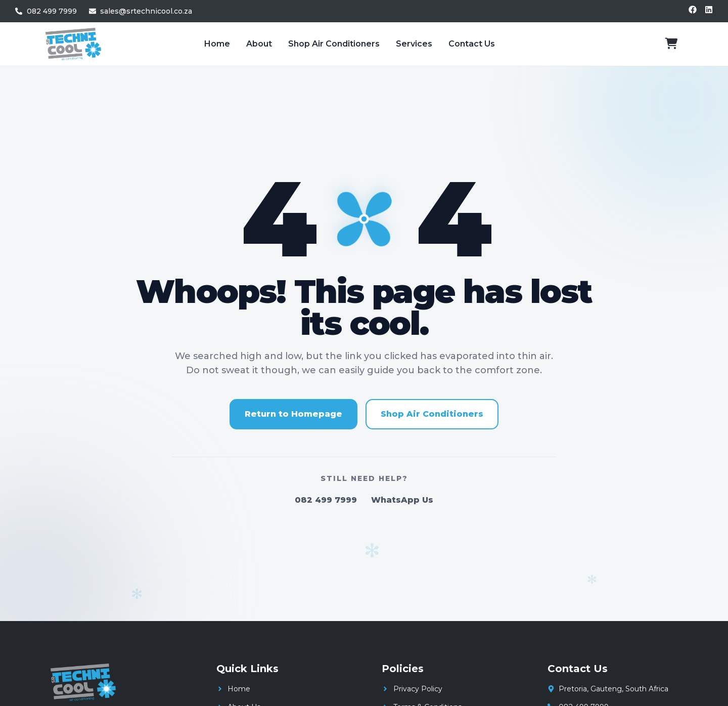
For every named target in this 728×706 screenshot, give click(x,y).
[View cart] (671, 43)
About (259, 44)
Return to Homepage (293, 414)
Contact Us (472, 44)
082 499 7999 (326, 500)
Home (217, 44)
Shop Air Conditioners (334, 44)
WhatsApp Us (402, 500)
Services (414, 44)
